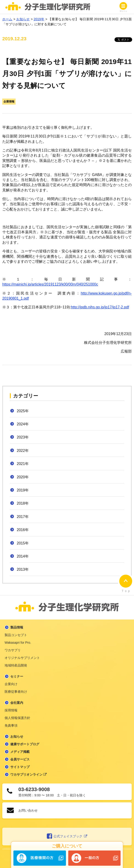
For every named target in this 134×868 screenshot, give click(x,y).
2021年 (23, 464)
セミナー (17, 676)
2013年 (23, 569)
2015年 (23, 543)
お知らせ (17, 736)
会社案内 (17, 703)
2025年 (23, 411)
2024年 (23, 424)
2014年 (23, 556)
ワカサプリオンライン (28, 774)
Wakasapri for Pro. (18, 643)
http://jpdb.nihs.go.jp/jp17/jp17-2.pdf (100, 307)
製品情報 (17, 627)
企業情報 (9, 102)
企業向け (11, 684)
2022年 (23, 451)
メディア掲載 (20, 752)
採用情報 (11, 710)
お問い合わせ (28, 810)
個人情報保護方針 (17, 718)
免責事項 (11, 725)
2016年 (23, 530)
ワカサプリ (13, 650)
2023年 (23, 437)
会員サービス (20, 759)
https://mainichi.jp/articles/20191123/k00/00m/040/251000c (50, 284)
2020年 (23, 477)
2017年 (23, 517)
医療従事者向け (16, 692)
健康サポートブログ (25, 744)
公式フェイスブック (67, 836)
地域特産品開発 (16, 665)
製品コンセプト (16, 635)
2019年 (23, 490)
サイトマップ (20, 767)
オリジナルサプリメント (22, 658)
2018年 (23, 503)
